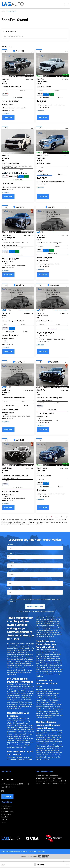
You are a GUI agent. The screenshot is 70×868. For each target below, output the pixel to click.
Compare (32, 52)
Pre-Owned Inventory (8, 811)
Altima (50, 778)
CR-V (64, 781)
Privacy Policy (41, 852)
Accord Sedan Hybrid (42, 778)
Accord (38, 776)
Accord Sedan (54, 776)
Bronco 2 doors (40, 781)
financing (39, 656)
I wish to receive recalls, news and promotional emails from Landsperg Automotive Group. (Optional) (35, 600)
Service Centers (6, 814)
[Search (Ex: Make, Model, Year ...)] (35, 36)
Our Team (4, 820)
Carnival (46, 784)
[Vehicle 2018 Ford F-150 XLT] (18, 299)
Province (11, 544)
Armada (59, 778)
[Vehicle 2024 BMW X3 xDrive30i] (52, 376)
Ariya (55, 778)
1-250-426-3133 (10, 787)
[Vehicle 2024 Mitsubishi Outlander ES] (52, 454)
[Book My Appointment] (35, 606)
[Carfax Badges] (5, 94)
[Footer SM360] (43, 856)
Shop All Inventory (7, 806)
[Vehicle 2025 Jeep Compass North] (18, 376)
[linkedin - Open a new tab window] (3, 791)
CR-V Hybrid (39, 784)
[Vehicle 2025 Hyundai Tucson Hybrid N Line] (18, 221)
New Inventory (6, 809)
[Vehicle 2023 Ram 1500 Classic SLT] (52, 299)
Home (3, 11)
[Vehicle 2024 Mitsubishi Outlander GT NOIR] (52, 142)
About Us (4, 822)
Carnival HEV (53, 784)
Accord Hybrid (45, 776)
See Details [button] (8, 117)
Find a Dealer (5, 817)
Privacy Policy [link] (52, 611)
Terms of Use (32, 852)
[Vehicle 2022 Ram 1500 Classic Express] (52, 65)
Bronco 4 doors (49, 781)
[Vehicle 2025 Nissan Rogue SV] (18, 454)
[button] (6, 113)
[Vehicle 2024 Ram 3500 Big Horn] (18, 65)
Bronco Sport (58, 781)
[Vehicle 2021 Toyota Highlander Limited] (52, 221)
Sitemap (25, 852)
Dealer (10, 553)
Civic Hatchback (62, 784)
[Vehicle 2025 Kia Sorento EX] (18, 142)
